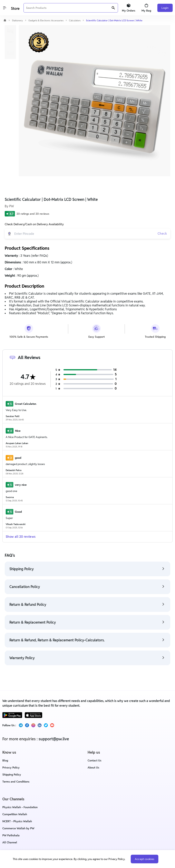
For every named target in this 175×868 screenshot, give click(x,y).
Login (165, 8)
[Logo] (15, 8)
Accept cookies (145, 859)
